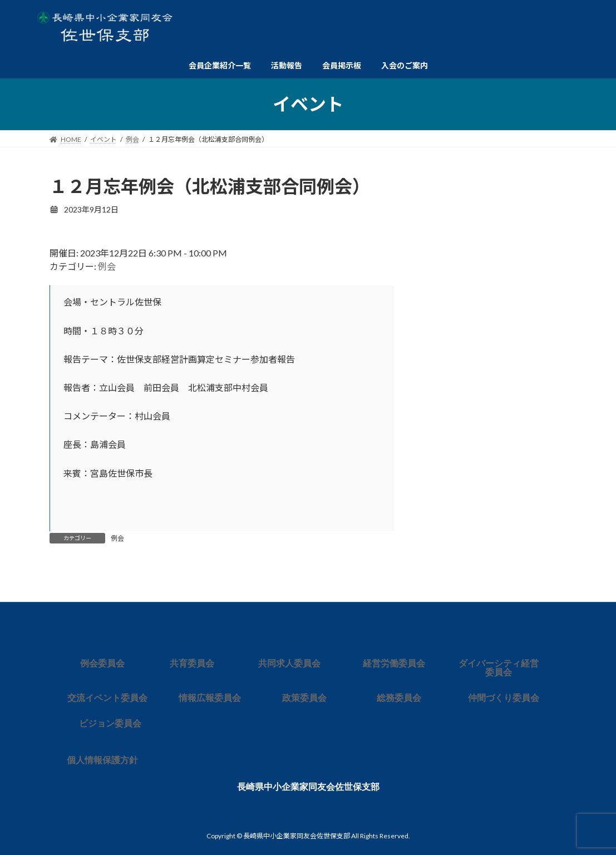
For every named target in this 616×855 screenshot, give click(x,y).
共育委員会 (192, 663)
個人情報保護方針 (102, 760)
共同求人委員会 (289, 663)
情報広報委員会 (210, 698)
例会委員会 (102, 663)
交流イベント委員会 (107, 698)
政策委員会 (304, 698)
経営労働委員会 (394, 663)
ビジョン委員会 (110, 723)
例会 (107, 266)
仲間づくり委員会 (504, 698)
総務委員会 (399, 698)
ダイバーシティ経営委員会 (499, 668)
